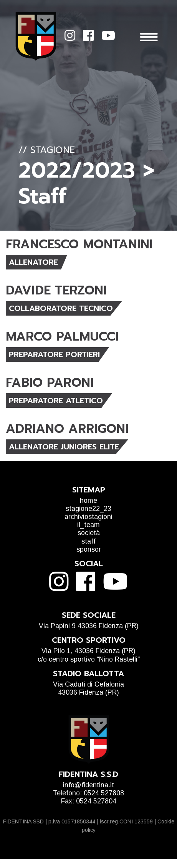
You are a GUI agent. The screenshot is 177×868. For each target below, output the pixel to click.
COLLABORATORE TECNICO (61, 308)
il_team (88, 525)
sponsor (89, 549)
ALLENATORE (33, 262)
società (89, 533)
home (88, 501)
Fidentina (36, 37)
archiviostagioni (88, 517)
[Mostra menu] (155, 37)
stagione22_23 (88, 509)
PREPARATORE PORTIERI (54, 354)
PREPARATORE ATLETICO (56, 401)
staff (88, 541)
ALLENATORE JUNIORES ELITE (64, 447)
